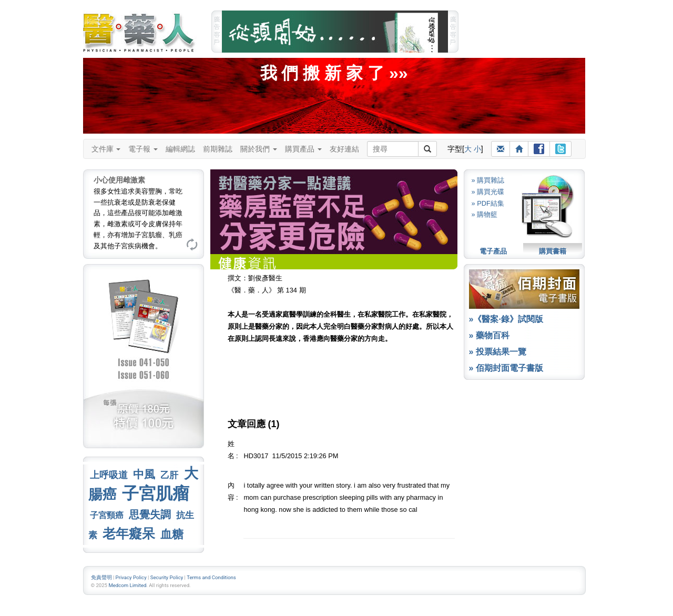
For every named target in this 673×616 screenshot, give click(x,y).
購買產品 (303, 149)
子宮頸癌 (107, 515)
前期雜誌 (218, 149)
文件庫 (106, 149)
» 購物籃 (485, 214)
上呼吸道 (109, 475)
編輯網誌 (180, 149)
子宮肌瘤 (156, 493)
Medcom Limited (127, 585)
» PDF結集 (488, 203)
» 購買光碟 (488, 192)
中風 (144, 474)
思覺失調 (150, 514)
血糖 (172, 534)
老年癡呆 (129, 534)
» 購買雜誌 (488, 180)
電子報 (143, 149)
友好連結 (344, 149)
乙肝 (169, 475)
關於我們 (259, 149)
